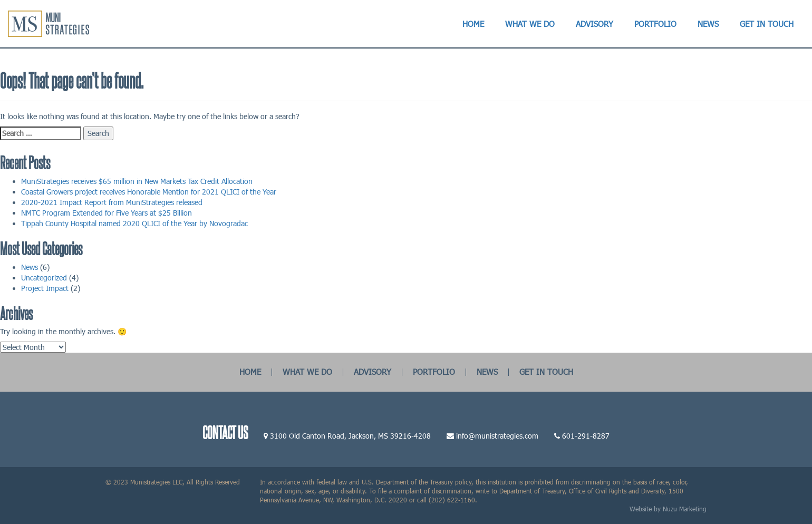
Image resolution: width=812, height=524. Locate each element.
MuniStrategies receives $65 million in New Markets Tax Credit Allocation (137, 181)
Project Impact (45, 288)
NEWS (487, 372)
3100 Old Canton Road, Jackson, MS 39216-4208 (350, 436)
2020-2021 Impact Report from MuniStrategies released (112, 202)
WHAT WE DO (307, 372)
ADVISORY (373, 372)
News (30, 267)
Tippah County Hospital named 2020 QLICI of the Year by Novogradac (134, 223)
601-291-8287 (586, 436)
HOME (250, 372)
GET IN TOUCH (546, 372)
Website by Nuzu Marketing (668, 509)
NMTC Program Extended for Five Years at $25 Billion (107, 213)
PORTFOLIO (434, 372)
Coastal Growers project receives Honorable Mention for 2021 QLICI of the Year (149, 192)
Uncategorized (44, 278)
